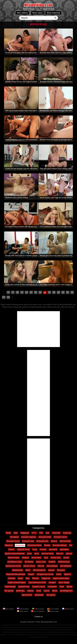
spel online (4, 627)
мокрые (51, 570)
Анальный (67, 533)
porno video (53, 611)
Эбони (55, 591)
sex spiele (27, 632)
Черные (30, 591)
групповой (53, 549)
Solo (47, 533)
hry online (32, 627)
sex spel (66, 632)
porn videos (8, 609)
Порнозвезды (10, 587)
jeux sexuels (48, 632)
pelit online (15, 627)
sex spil (71, 632)
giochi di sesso (56, 632)
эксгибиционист (66, 591)
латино (66, 558)
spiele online (54, 625)
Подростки (46, 578)
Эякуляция (39, 595)
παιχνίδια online (15, 630)
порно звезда (64, 582)
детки (37, 554)
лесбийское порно (15, 562)
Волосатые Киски (34, 545)
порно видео (23, 609)
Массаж (41, 566)
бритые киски (65, 541)
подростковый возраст (17, 582)
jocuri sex (7, 635)
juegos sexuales (34, 632)
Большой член (28, 541)
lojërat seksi (32, 637)
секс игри (65, 635)
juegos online (47, 625)
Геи (71, 545)
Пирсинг (36, 578)
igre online (22, 630)
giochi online (67, 625)
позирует (52, 582)
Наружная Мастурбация (16, 574)
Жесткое (60, 554)
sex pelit (39, 635)
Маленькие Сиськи (13, 566)
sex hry (11, 635)
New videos (22, 13)
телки (62, 587)
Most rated (37, 13)
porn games (38, 637)
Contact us (38, 617)
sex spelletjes (17, 635)
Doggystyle (25, 533)
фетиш (69, 587)
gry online (27, 627)
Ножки (59, 574)
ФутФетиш (20, 591)
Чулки (39, 591)
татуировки (52, 587)
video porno (23, 611)
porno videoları (38, 611)
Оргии (20, 578)
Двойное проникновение (15, 554)
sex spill (62, 632)
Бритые (54, 541)
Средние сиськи (39, 587)
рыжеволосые (24, 587)
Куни (46, 558)
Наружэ (31, 574)
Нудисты (67, 574)
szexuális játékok (72, 635)
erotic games (45, 637)
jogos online (41, 625)
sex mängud (45, 635)
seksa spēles (51, 635)
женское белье (47, 554)
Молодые (61, 570)
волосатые (20, 545)
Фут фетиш (9, 591)
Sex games (51, 595)
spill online (74, 625)
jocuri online (38, 627)
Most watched (54, 13)
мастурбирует (66, 566)
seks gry (23, 635)
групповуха (64, 549)
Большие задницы (29, 537)
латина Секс (56, 558)
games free (27, 625)
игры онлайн (34, 625)
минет (28, 570)
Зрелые (69, 554)
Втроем (47, 545)
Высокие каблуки (60, 545)
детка (29, 554)
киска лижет (36, 558)
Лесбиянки (29, 562)
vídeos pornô (48, 630)
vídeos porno (38, 609)
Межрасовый (17, 570)
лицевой (52, 562)
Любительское (64, 562)
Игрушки (25, 558)
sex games (16, 632)
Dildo (16, 533)
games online (21, 625)
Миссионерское (39, 570)
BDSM (8, 533)
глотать (11, 549)
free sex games (13, 625)
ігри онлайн (21, 627)
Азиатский (56, 533)
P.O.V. (34, 533)
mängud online (61, 627)
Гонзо (35, 549)
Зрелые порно (14, 558)
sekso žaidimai (59, 635)
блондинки (14, 537)
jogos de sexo (41, 632)
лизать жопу (41, 562)
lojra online (8, 630)
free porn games (5, 625)
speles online (68, 627)
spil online (9, 627)
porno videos (53, 609)
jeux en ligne (61, 625)
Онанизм (12, 578)
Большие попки (45, 537)
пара (28, 578)
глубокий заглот (23, 549)
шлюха (46, 591)
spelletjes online (53, 627)
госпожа (43, 549)
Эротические (27, 595)
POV (41, 533)
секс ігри (35, 635)
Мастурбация (52, 566)
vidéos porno (68, 609)
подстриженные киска (37, 582)
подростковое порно (61, 578)
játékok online (45, 627)
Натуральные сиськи (45, 574)
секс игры (21, 632)
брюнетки (9, 545)
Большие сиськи (60, 537)
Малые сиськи (29, 566)
